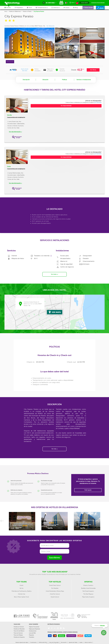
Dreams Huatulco (88, 585)
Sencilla (9, 115)
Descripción (26, 80)
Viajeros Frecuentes (34, 627)
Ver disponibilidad (66, 106)
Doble (9, 167)
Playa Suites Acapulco (88, 597)
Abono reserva (88, 642)
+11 (101, 51)
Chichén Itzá (22, 594)
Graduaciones (33, 631)
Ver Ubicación (50, 26)
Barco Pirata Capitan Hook (21, 597)
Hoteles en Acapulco (19, 637)
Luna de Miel (32, 633)
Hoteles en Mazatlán (19, 629)
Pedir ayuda (88, 490)
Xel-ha (21, 588)
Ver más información (15, 132)
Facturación (64, 642)
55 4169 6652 (98, 102)
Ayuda (81, 642)
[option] (22, 522)
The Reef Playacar (88, 594)
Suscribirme (54, 558)
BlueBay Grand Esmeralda (88, 588)
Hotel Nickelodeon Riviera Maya (55, 591)
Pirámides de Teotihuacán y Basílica (22, 591)
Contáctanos (33, 642)
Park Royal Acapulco (88, 591)
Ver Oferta (93, 70)
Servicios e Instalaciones (84, 80)
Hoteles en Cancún (19, 627)
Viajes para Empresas (34, 629)
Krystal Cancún (55, 597)
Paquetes (31, 635)
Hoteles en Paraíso (27, 11)
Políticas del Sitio (43, 642)
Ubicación (45, 80)
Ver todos (54, 274)
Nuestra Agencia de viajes (22, 642)
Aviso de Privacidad (54, 642)
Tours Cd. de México (19, 631)
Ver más (55, 449)
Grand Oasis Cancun (55, 585)
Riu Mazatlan (55, 588)
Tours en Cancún (18, 633)
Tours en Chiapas (18, 635)
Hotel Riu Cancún (55, 594)
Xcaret (21, 585)
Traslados (32, 637)
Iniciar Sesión (85, 3)
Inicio (6, 11)
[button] (44, 8)
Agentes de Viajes (73, 642)
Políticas (64, 80)
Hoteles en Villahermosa (15, 11)
